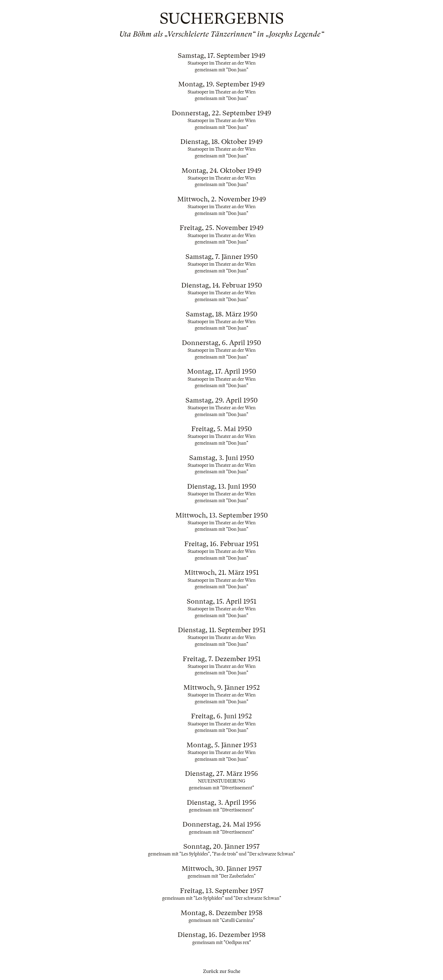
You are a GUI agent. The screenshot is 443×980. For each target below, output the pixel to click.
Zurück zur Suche (222, 971)
